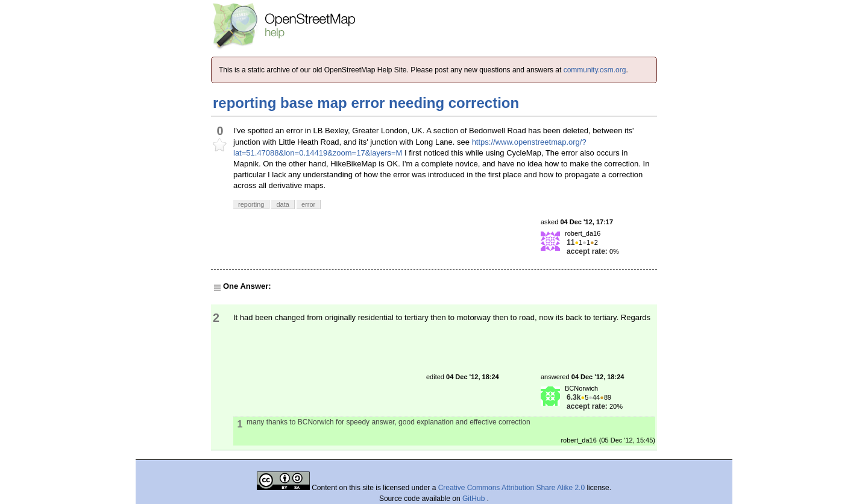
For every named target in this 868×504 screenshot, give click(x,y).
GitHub (475, 499)
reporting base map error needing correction (366, 103)
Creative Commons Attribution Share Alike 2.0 (511, 488)
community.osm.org (595, 70)
